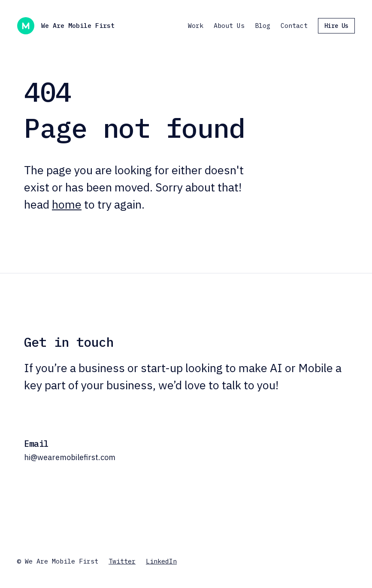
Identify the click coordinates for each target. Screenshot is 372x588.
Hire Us (336, 26)
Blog (263, 26)
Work (196, 26)
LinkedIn (161, 561)
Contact (294, 26)
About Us (229, 26)
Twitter (122, 561)
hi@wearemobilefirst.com (70, 457)
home (67, 204)
